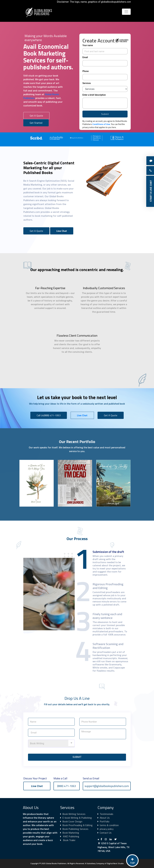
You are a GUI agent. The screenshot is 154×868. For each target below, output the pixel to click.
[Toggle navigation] (126, 12)
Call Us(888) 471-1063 (49, 415)
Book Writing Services (74, 814)
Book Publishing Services (75, 829)
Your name (88, 45)
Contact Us (106, 833)
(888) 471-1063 (67, 786)
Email (85, 57)
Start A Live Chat (151, 191)
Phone (86, 71)
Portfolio (105, 821)
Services (87, 83)
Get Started (36, 123)
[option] (40, 138)
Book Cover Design (72, 821)
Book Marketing (71, 833)
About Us (105, 818)
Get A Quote (36, 116)
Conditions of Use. (101, 124)
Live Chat (62, 231)
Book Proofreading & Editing (77, 825)
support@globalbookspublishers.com (107, 786)
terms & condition (109, 825)
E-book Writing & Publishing (77, 818)
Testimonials (106, 814)
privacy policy (107, 829)
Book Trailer (69, 840)
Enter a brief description (94, 95)
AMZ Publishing (71, 836)
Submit (105, 114)
